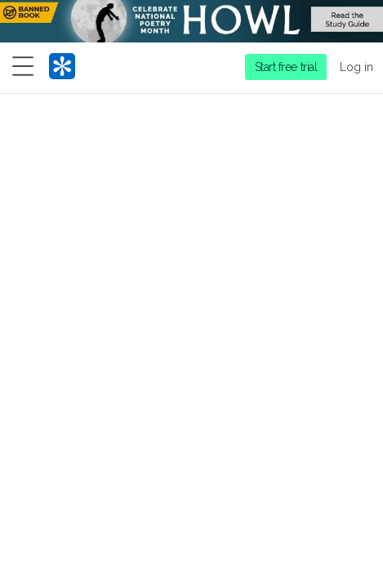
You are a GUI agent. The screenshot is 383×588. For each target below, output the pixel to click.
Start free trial (286, 67)
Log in (356, 67)
